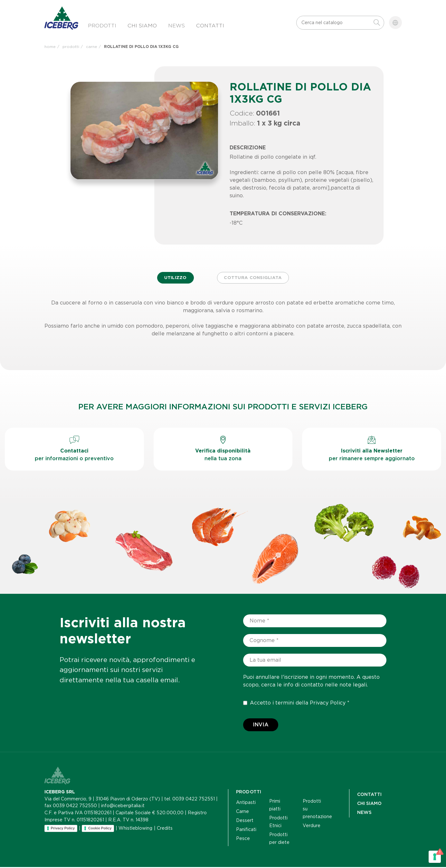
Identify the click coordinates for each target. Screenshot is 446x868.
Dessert (245, 821)
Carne (242, 812)
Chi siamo (142, 26)
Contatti (210, 26)
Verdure (312, 826)
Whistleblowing (135, 829)
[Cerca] (335, 23)
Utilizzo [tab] (173, 278)
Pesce (243, 839)
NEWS (364, 813)
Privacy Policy (328, 704)
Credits (165, 829)
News (176, 26)
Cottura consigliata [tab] (255, 278)
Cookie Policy (100, 829)
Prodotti (102, 26)
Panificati (246, 830)
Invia (261, 726)
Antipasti (246, 803)
